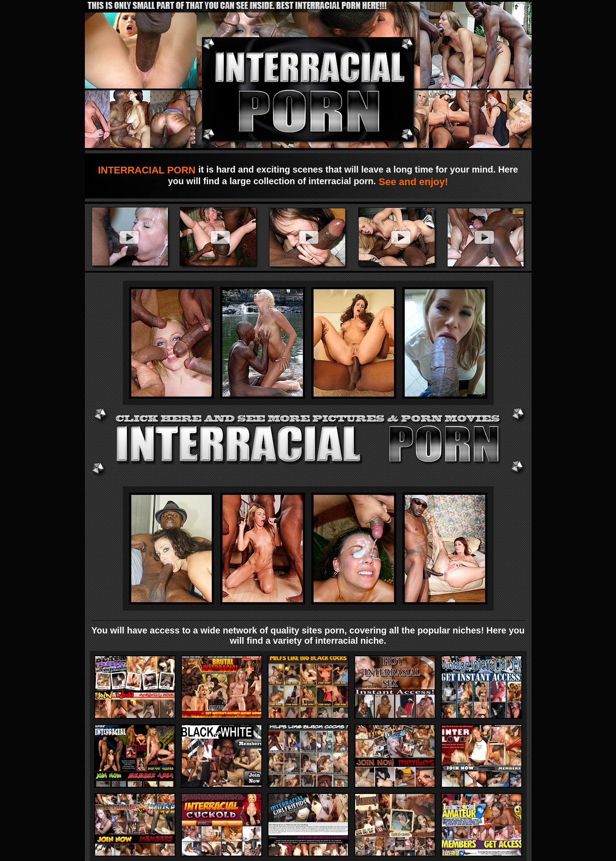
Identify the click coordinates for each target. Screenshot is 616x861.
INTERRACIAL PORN (148, 170)
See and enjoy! (412, 182)
